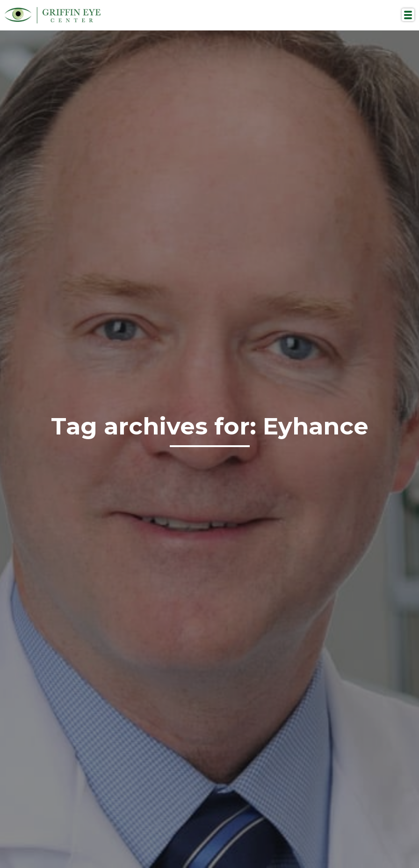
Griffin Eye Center (53, 15)
